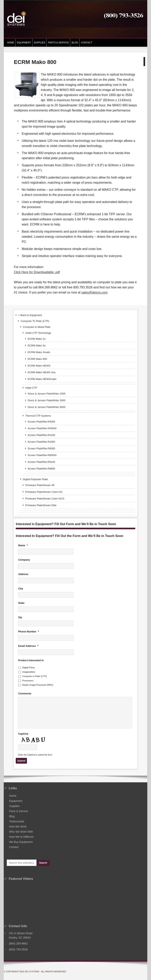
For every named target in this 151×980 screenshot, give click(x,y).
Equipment (23, 43)
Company (24, 560)
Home (11, 43)
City (21, 589)
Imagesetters (29, 672)
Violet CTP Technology (38, 333)
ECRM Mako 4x (36, 346)
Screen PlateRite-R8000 (41, 448)
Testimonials (17, 821)
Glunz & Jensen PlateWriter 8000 (46, 407)
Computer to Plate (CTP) (35, 676)
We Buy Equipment (21, 842)
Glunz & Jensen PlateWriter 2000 (46, 394)
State (21, 603)
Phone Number (29, 632)
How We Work (18, 827)
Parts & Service (58, 43)
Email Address (28, 646)
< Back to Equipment (30, 315)
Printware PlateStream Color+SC (44, 492)
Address (23, 574)
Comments (25, 693)
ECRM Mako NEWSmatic (42, 379)
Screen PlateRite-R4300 (41, 442)
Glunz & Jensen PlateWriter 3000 (46, 400)
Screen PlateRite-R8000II (42, 455)
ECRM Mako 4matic (39, 352)
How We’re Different (21, 837)
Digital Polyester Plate (35, 479)
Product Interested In (31, 660)
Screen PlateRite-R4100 (41, 435)
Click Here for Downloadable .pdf (37, 272)
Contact (87, 43)
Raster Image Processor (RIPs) (38, 685)
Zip (20, 617)
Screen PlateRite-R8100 (41, 462)
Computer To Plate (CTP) (35, 321)
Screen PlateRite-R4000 (41, 422)
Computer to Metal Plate (37, 327)
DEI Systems (32, 972)
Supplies (39, 43)
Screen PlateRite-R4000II (42, 428)
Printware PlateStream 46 (40, 485)
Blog (75, 43)
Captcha (23, 734)
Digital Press (29, 668)
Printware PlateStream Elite (41, 505)
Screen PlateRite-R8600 (41, 469)
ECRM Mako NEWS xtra (41, 372)
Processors (28, 681)
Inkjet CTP (31, 388)
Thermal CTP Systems (38, 416)
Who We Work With (21, 832)
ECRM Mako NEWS (39, 366)
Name (23, 545)
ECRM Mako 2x (36, 339)
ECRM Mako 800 (37, 359)
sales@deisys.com (95, 292)
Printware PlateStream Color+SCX (45, 499)
